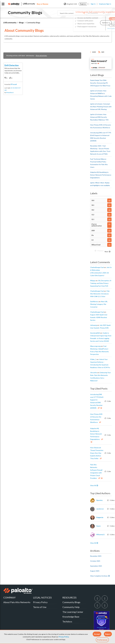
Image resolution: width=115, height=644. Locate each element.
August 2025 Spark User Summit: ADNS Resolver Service (99, 317)
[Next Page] (108, 252)
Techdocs (67, 621)
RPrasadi (14, 88)
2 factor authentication (97, 225)
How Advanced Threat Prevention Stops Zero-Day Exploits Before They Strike (97, 453)
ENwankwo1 (10, 96)
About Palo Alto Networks (17, 602)
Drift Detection (12, 69)
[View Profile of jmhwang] (93, 325)
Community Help (71, 607)
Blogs (21, 22)
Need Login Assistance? (102, 28)
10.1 (93, 205)
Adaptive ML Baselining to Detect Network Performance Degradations (101, 175)
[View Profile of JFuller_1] (93, 359)
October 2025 (95, 561)
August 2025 (95, 571)
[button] (97, 634)
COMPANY (9, 598)
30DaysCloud (96, 245)
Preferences (102, 640)
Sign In (93, 4)
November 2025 (96, 556)
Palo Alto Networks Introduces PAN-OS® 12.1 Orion (100, 294)
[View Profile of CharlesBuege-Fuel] (97, 267)
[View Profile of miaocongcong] (95, 346)
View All (93, 485)
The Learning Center (73, 612)
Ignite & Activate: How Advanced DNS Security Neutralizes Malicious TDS (99, 117)
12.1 (93, 219)
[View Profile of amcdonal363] (95, 333)
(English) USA (70, 4)
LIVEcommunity (10, 22)
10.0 (93, 200)
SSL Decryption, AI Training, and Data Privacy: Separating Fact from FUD (101, 283)
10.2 (93, 210)
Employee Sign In (105, 4)
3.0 (92, 240)
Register (83, 4)
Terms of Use (40, 607)
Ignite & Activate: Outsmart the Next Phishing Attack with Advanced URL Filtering (101, 107)
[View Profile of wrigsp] (93, 281)
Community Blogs (71, 602)
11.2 (93, 215)
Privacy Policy (64, 637)
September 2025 (96, 566)
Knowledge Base (71, 617)
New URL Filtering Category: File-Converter (99, 304)
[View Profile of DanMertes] (94, 302)
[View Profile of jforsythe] (94, 373)
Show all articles (41, 56)
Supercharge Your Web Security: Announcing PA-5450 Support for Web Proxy (100, 83)
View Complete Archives (100, 576)
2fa (92, 235)
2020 (93, 231)
